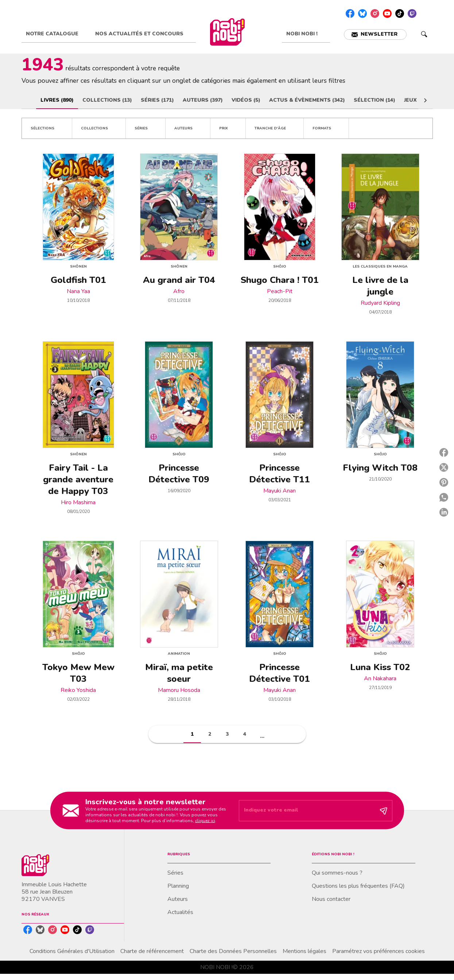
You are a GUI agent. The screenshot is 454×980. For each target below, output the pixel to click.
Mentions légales (304, 951)
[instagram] (375, 13)
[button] (375, 34)
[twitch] (412, 13)
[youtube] (387, 13)
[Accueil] (228, 32)
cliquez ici (205, 820)
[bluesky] (362, 13)
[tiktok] (400, 13)
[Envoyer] (384, 810)
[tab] (56, 34)
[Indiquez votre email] (306, 811)
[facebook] (350, 13)
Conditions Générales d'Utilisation (72, 951)
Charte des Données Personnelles (233, 951)
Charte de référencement (152, 951)
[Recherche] (424, 34)
